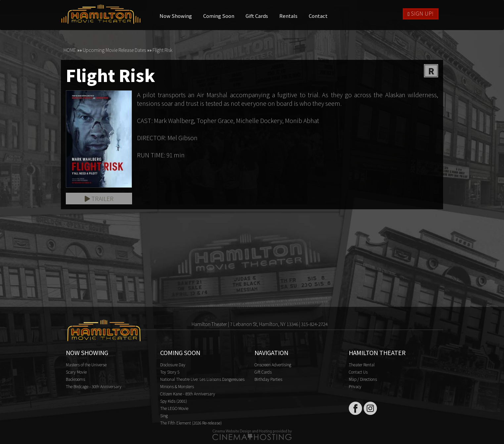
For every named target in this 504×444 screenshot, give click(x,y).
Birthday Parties (268, 379)
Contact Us (358, 372)
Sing (164, 415)
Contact (318, 16)
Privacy (355, 386)
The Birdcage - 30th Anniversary (94, 386)
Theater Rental (362, 364)
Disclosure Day (173, 364)
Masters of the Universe (86, 364)
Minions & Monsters (177, 386)
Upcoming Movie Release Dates (114, 50)
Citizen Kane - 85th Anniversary (188, 394)
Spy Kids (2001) (174, 401)
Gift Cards (257, 16)
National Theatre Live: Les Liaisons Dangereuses (202, 379)
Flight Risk (162, 50)
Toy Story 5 (170, 372)
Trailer (99, 198)
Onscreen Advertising (273, 364)
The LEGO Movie (174, 408)
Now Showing (176, 16)
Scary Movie (76, 372)
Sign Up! (421, 13)
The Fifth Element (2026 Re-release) (191, 423)
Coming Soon (219, 16)
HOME (70, 50)
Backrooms (75, 379)
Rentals (288, 16)
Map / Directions (363, 379)
